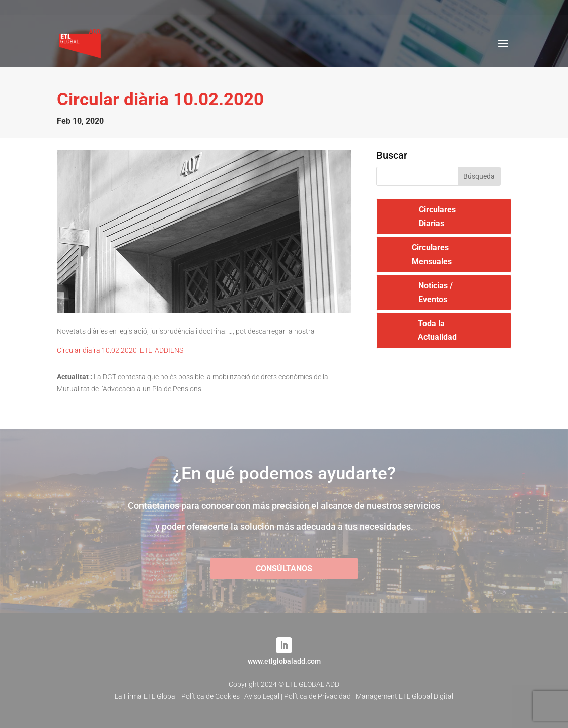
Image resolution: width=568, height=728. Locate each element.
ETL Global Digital (426, 696)
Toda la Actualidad (437, 330)
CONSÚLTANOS (284, 569)
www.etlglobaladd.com (284, 661)
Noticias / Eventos (436, 293)
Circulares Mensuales (432, 254)
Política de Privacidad (317, 696)
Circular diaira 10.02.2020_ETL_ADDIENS (120, 350)
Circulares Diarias (437, 216)
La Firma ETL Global (146, 696)
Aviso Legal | (264, 696)
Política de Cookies (210, 696)
